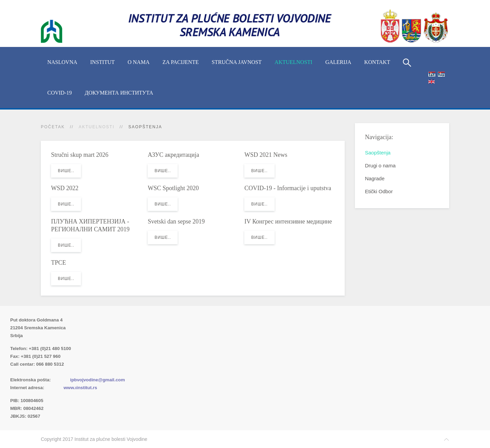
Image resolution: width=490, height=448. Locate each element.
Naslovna (62, 62)
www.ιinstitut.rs (80, 388)
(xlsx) (82, 372)
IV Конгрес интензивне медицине (288, 221)
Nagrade (375, 178)
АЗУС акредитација (173, 155)
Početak (53, 127)
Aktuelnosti (293, 62)
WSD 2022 (65, 188)
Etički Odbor (379, 191)
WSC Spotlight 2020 (173, 188)
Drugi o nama (380, 165)
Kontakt (377, 62)
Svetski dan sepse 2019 (176, 221)
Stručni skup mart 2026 (80, 155)
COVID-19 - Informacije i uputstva (288, 188)
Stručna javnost (237, 62)
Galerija (338, 62)
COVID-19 (60, 93)
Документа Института (119, 93)
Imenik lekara (43, 372)
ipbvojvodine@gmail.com (97, 380)
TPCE (59, 263)
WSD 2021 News (266, 155)
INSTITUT (102, 62)
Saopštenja (378, 153)
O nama (138, 62)
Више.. (66, 171)
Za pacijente (181, 62)
